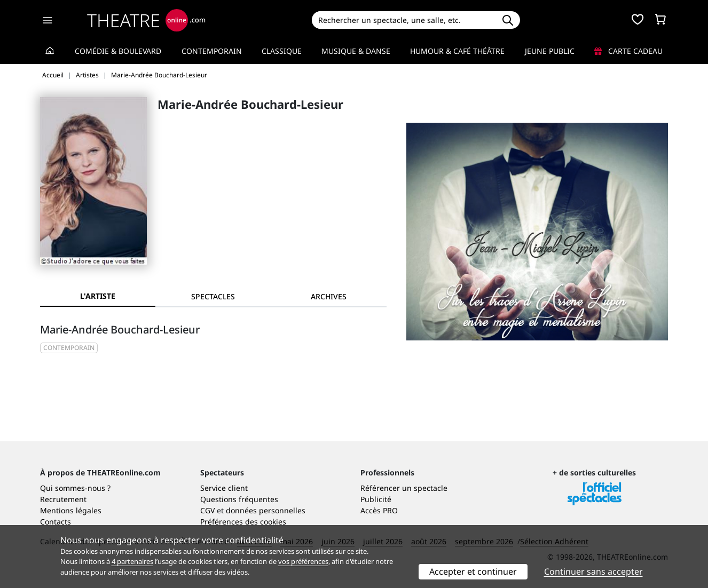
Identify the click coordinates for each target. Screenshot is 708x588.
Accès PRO (379, 510)
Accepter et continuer (473, 571)
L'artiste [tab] (98, 296)
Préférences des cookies (243, 522)
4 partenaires (132, 561)
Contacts (56, 522)
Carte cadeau (628, 51)
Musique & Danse (356, 51)
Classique (282, 51)
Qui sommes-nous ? (75, 488)
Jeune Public (550, 51)
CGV (207, 510)
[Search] (403, 20)
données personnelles (266, 510)
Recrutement (63, 499)
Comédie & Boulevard (118, 51)
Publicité (376, 499)
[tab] (213, 296)
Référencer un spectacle (404, 488)
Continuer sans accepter (593, 571)
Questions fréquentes (239, 499)
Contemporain (212, 51)
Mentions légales (71, 510)
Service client (224, 488)
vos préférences (303, 561)
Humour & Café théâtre (457, 51)
